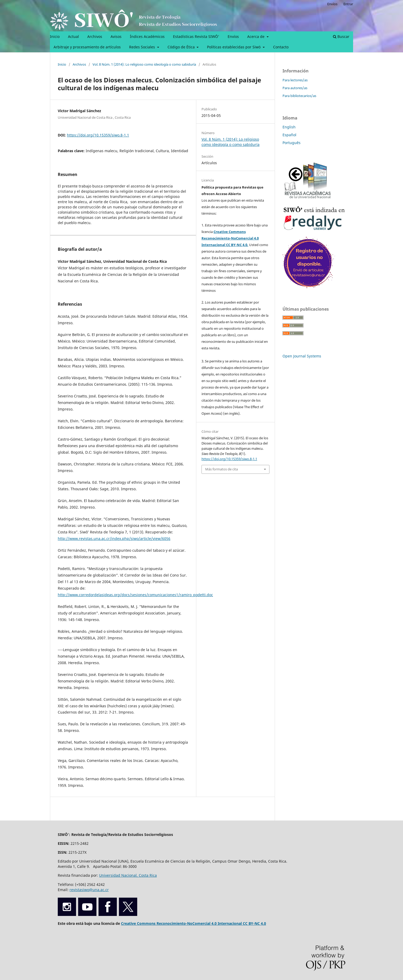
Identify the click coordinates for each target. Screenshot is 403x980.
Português (292, 143)
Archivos (95, 36)
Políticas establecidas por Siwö (234, 47)
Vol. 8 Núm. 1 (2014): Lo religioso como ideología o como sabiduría (144, 64)
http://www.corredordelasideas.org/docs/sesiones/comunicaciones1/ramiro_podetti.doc (135, 595)
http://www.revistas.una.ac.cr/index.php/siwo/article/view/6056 (114, 539)
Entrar (348, 4)
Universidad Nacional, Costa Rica (128, 875)
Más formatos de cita (221, 469)
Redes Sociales (143, 47)
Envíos (233, 36)
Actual (73, 36)
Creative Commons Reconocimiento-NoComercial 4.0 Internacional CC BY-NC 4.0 (230, 238)
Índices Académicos (147, 36)
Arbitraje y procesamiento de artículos (87, 47)
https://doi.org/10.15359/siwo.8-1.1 (98, 135)
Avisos (116, 36)
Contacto (281, 47)
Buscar (341, 36)
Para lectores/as (295, 80)
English (289, 127)
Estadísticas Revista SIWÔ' (196, 36)
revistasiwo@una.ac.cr (89, 890)
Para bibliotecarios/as (299, 96)
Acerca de (256, 36)
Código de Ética (182, 47)
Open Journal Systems (302, 356)
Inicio (55, 36)
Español (289, 135)
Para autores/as (295, 88)
